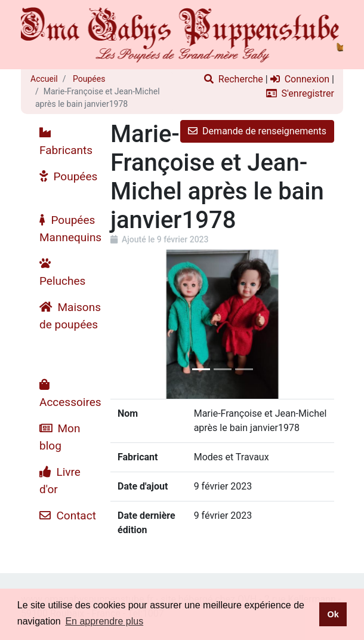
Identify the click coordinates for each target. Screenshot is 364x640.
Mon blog (60, 437)
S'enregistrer (300, 93)
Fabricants (66, 142)
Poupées (88, 79)
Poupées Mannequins (70, 229)
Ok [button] (333, 614)
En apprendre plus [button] (104, 621)
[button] (127, 324)
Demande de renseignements (257, 131)
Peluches (62, 273)
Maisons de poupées (70, 316)
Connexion (300, 79)
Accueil (44, 79)
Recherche (234, 79)
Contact (68, 516)
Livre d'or (60, 481)
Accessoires (70, 394)
